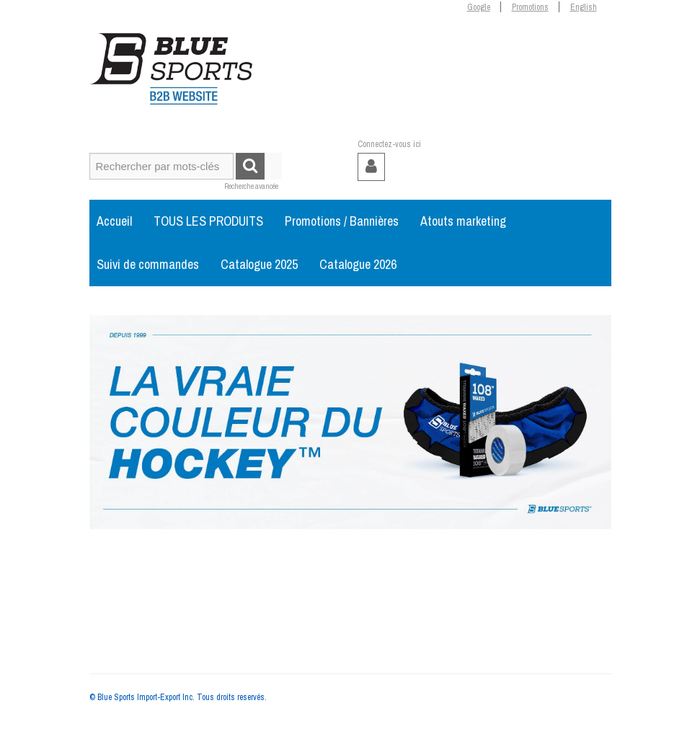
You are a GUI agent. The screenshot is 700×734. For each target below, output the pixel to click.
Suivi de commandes (148, 264)
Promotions (530, 7)
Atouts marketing (463, 221)
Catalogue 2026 (358, 264)
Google (479, 7)
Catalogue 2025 (259, 264)
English (584, 7)
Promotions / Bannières (342, 221)
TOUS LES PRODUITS (208, 221)
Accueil (114, 221)
